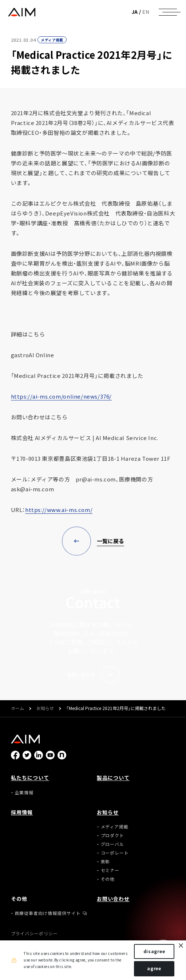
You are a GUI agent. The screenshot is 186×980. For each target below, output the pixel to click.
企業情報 (24, 793)
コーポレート (115, 853)
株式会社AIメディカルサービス (22, 12)
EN (146, 12)
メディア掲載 (52, 40)
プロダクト (113, 835)
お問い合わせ (113, 899)
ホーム (17, 709)
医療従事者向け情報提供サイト (48, 913)
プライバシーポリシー (35, 933)
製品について (113, 778)
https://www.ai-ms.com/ (59, 510)
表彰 (106, 862)
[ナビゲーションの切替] (168, 12)
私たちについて (30, 778)
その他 (108, 879)
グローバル (113, 844)
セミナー (110, 870)
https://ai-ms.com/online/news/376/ (61, 396)
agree (154, 968)
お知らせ (45, 709)
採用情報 (22, 812)
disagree (154, 951)
